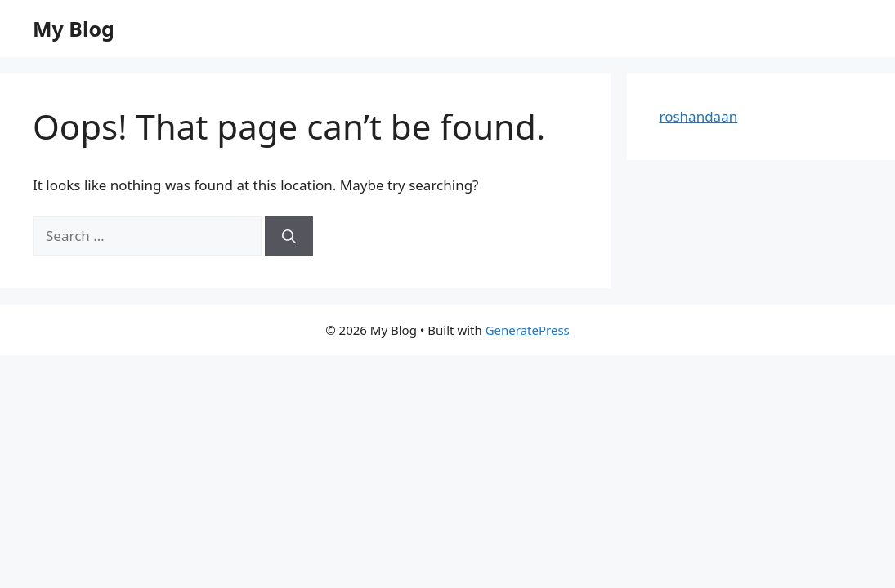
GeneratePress (528, 330)
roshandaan (699, 116)
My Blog (74, 29)
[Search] (289, 236)
